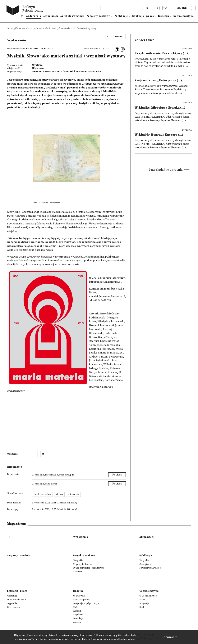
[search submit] (147, 8)
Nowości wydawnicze (150, 568)
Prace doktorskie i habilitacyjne (89, 568)
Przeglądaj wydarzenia (166, 170)
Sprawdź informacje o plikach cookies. (113, 639)
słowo (59, 494)
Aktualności (51, 16)
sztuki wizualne (42, 494)
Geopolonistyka (184, 16)
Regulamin (78, 615)
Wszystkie (78, 560)
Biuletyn (164, 16)
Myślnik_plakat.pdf (46, 484)
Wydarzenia (33, 16)
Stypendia (12, 603)
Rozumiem (169, 637)
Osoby (142, 607)
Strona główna (14, 29)
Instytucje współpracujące (86, 603)
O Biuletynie (79, 596)
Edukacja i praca (143, 16)
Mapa (142, 600)
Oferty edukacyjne (16, 600)
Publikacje (121, 16)
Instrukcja (78, 618)
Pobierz (117, 475)
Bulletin (78, 591)
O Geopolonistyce (148, 596)
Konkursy (78, 572)
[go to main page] (26, 11)
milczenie (73, 494)
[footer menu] (9, 537)
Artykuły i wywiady (72, 16)
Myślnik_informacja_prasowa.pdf (54, 475)
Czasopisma (145, 564)
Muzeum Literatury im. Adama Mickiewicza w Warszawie (67, 72)
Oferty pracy (14, 607)
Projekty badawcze (83, 564)
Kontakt (77, 611)
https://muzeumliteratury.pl (105, 282)
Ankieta (77, 622)
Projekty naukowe (98, 16)
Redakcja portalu (82, 600)
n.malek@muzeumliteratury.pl (107, 297)
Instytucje (144, 603)
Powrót (118, 36)
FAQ (75, 607)
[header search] (121, 8)
